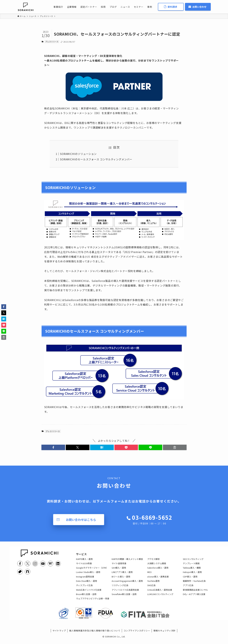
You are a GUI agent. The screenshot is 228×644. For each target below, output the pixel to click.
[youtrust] (20, 572)
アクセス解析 (153, 561)
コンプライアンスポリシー (137, 635)
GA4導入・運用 (119, 570)
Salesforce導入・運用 (158, 570)
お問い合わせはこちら (81, 520)
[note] (28, 572)
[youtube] (43, 564)
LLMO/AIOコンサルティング (160, 596)
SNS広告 (151, 588)
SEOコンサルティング (193, 561)
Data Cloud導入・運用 (87, 583)
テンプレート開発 (191, 565)
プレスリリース (52, 42)
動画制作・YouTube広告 (194, 583)
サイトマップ (59, 635)
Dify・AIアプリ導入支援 (194, 596)
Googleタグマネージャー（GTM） (92, 570)
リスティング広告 (120, 588)
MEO (149, 574)
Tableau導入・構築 (192, 570)
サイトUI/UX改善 (84, 565)
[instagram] (35, 564)
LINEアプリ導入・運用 (122, 574)
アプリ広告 (188, 588)
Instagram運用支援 (85, 579)
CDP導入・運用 (190, 579)
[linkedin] (58, 564)
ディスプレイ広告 (84, 588)
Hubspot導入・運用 (192, 574)
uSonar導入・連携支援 (158, 579)
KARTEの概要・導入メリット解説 (127, 561)
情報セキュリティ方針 (164, 635)
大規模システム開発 (157, 565)
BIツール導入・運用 (121, 579)
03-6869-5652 (152, 519)
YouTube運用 (153, 583)
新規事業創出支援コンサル (195, 592)
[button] (53, 447)
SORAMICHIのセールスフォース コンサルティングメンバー (96, 159)
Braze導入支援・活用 (86, 596)
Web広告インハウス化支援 (89, 592)
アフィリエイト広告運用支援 (125, 592)
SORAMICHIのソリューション (78, 154)
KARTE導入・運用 (84, 561)
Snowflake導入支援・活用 (124, 596)
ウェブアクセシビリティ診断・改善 (93, 601)
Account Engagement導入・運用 (127, 583)
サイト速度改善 (119, 565)
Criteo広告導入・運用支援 (160, 592)
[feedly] (50, 564)
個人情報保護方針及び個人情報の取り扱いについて (95, 635)
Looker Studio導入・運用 (88, 574)
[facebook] (20, 564)
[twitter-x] (28, 564)
